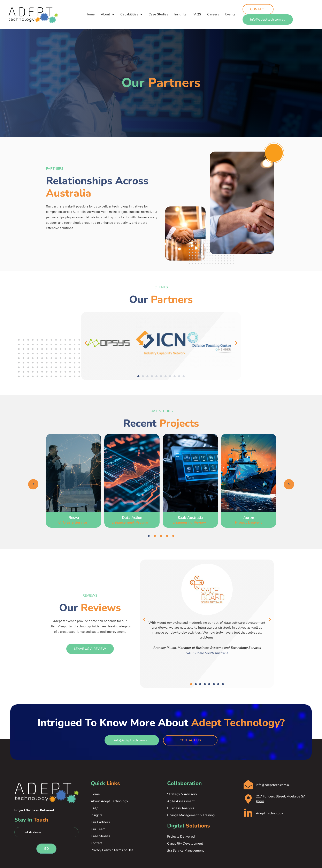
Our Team (98, 829)
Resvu (74, 520)
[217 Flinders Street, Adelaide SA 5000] (248, 799)
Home (90, 12)
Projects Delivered (181, 837)
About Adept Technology (109, 801)
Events (230, 12)
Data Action (132, 520)
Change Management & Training (191, 815)
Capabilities (131, 12)
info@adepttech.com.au (273, 785)
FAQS (197, 12)
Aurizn (249, 520)
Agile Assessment (181, 801)
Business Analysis (181, 808)
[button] (86, 343)
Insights (180, 12)
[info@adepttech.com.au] (248, 785)
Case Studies (158, 12)
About (108, 12)
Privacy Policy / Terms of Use (112, 850)
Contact (96, 843)
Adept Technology (269, 813)
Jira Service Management (186, 851)
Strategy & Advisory (182, 794)
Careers (213, 12)
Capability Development (185, 844)
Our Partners (100, 822)
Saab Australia (190, 520)
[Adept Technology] (248, 813)
